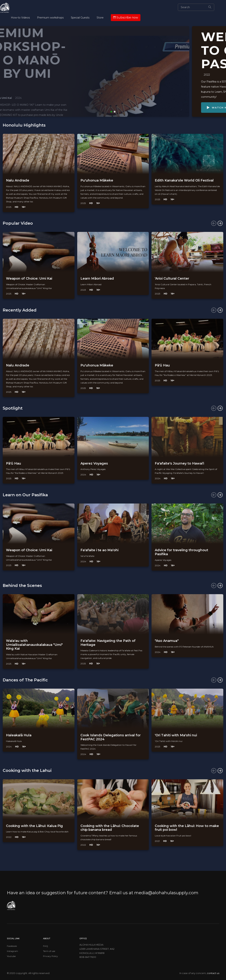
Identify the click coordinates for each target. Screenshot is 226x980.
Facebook (12, 946)
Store (100, 18)
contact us (213, 973)
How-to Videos (20, 18)
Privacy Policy (51, 956)
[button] (111, 112)
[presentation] (214, 223)
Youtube (11, 956)
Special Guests (80, 18)
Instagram (12, 951)
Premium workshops (50, 18)
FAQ (46, 946)
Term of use (49, 951)
